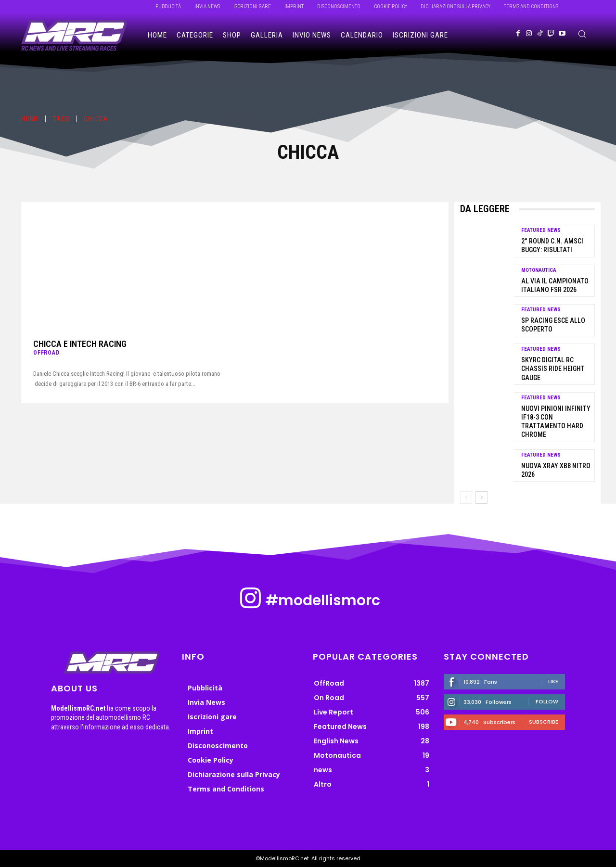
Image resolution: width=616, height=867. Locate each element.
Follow (547, 701)
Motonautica (539, 270)
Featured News (541, 230)
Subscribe (544, 722)
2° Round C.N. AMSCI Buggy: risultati (552, 245)
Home (30, 119)
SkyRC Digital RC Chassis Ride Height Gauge (553, 369)
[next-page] (481, 497)
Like (553, 681)
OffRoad (46, 353)
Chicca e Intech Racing (80, 344)
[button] (582, 34)
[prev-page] (466, 497)
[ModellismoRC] (74, 36)
